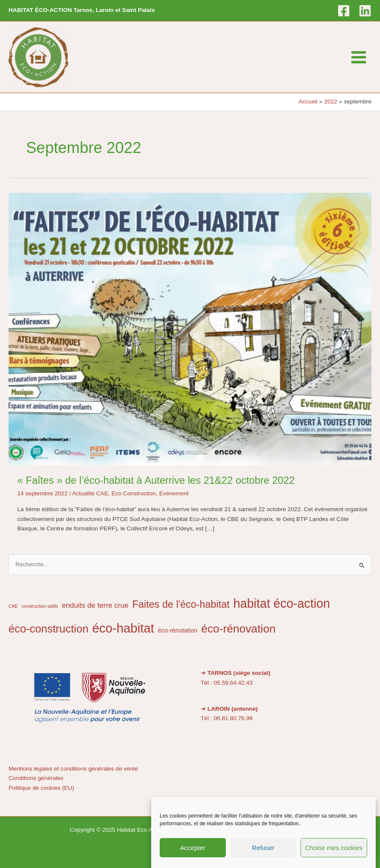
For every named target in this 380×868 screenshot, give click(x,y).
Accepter (193, 848)
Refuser (263, 848)
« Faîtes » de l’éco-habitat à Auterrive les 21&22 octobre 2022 (156, 480)
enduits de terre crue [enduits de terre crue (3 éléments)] (95, 605)
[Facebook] (344, 11)
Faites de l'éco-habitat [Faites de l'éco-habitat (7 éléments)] (181, 604)
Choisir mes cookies (334, 848)
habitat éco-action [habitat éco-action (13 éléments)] (282, 603)
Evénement (174, 493)
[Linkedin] (365, 11)
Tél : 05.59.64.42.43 (227, 683)
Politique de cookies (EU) (41, 788)
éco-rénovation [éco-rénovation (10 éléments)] (238, 629)
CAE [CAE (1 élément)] (13, 606)
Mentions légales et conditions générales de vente (73, 769)
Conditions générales (36, 778)
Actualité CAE (90, 493)
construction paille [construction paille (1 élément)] (40, 606)
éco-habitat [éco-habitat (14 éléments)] (123, 628)
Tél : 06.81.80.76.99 (227, 718)
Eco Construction (134, 493)
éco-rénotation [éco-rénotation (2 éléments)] (178, 630)
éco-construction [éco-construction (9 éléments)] (48, 629)
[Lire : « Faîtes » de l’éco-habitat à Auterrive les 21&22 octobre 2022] (190, 329)
